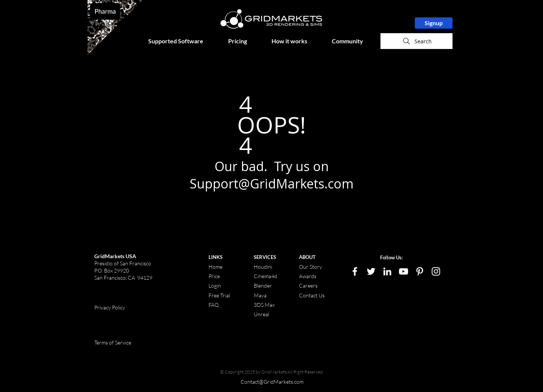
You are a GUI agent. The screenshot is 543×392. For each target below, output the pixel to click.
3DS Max (264, 305)
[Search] (416, 41)
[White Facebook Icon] (355, 271)
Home (216, 267)
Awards (308, 276)
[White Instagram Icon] (436, 271)
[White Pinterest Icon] (420, 271)
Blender (263, 286)
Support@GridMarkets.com (272, 184)
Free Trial (219, 295)
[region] (115, 28)
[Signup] (434, 23)
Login (215, 286)
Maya (260, 295)
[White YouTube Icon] (403, 271)
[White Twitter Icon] (371, 271)
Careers (308, 286)
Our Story (311, 267)
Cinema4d (265, 276)
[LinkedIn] (387, 271)
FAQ (214, 305)
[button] (183, 41)
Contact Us (312, 295)
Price (215, 276)
